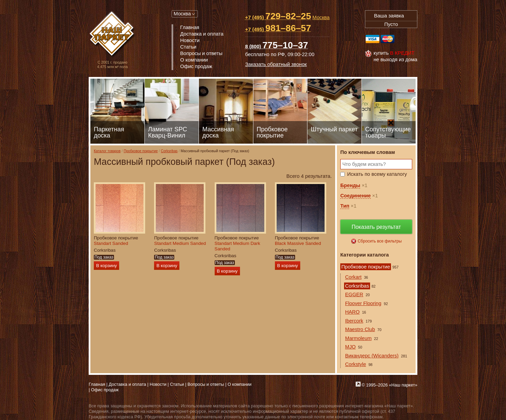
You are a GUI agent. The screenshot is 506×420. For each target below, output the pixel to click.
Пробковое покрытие (141, 151)
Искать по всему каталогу (377, 174)
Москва (182, 14)
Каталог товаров (107, 151)
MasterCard (388, 39)
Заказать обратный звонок (276, 64)
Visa (372, 39)
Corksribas (169, 151)
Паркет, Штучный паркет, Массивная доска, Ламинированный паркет (112, 34)
